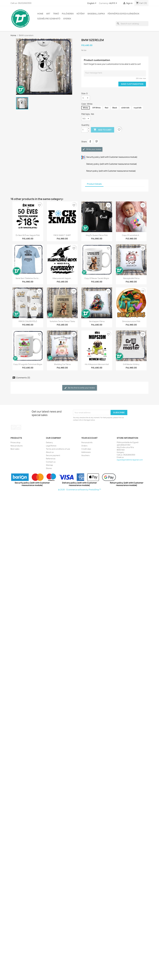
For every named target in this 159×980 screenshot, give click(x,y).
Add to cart (103, 130)
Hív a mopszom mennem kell (97, 364)
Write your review (92, 149)
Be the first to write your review (80, 388)
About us (50, 452)
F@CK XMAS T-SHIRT (62, 235)
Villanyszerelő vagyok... (62, 278)
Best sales (15, 449)
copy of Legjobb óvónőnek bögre (28, 364)
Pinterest (97, 141)
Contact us (51, 462)
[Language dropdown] (92, 3)
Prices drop (15, 442)
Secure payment (53, 455)
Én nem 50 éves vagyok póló (28, 235)
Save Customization (132, 84)
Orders (84, 446)
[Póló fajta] (86, 119)
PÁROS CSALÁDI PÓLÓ (28, 321)
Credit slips (86, 449)
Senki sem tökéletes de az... (28, 278)
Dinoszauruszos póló (131, 321)
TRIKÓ (56, 14)
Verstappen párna (97, 321)
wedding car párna (62, 364)
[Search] (132, 24)
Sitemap (49, 465)
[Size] (86, 98)
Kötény (81, 14)
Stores (49, 468)
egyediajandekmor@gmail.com (130, 460)
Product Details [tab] (94, 184)
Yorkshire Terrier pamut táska (62, 321)
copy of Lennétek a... (131, 235)
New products (17, 446)
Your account (89, 438)
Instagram (19, 427)
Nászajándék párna (131, 278)
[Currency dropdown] (114, 3)
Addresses (86, 452)
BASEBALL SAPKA (96, 14)
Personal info (87, 442)
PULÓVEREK (68, 14)
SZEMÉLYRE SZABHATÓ (49, 19)
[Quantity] (84, 130)
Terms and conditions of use (58, 449)
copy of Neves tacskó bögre (97, 278)
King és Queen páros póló (97, 235)
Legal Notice (51, 446)
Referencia (51, 459)
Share (90, 141)
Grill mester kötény (131, 364)
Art (48, 14)
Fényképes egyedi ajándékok (124, 14)
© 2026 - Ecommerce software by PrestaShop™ (80, 490)
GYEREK (67, 19)
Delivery (49, 442)
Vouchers (85, 455)
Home (40, 14)
